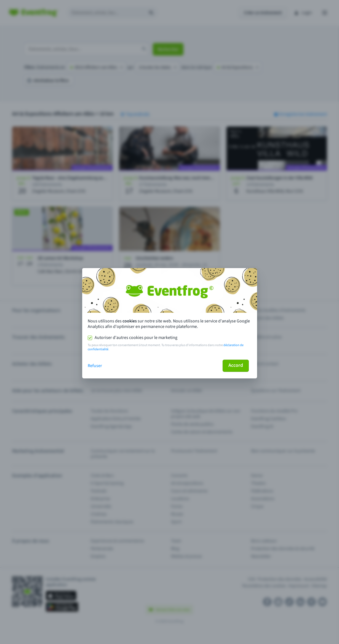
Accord (236, 365)
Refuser (95, 366)
